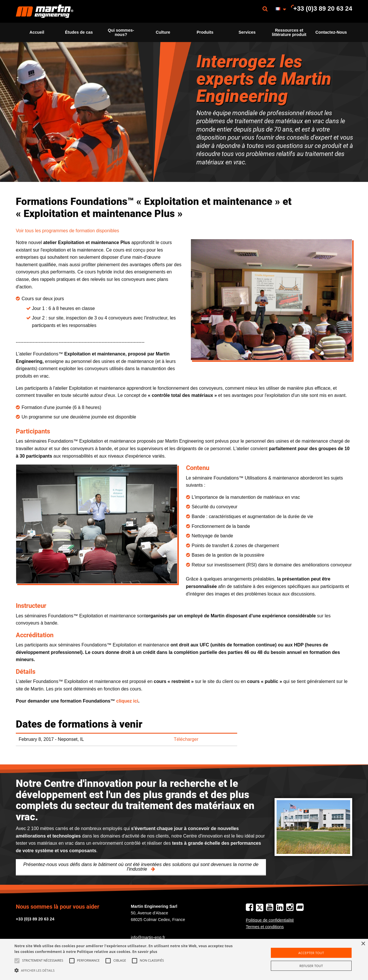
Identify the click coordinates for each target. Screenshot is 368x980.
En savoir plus (145, 952)
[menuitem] (45, 11)
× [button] (363, 944)
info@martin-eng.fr (148, 937)
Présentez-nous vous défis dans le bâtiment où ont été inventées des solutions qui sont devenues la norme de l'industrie (141, 867)
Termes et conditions (265, 927)
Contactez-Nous (331, 32)
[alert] (184, 959)
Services (247, 32)
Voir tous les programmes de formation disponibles (67, 231)
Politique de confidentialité (270, 920)
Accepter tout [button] (311, 953)
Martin (45, 11)
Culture (163, 32)
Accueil (37, 32)
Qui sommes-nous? (121, 32)
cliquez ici (127, 701)
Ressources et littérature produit (289, 32)
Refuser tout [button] (311, 966)
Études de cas (79, 32)
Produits (205, 32)
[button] (125, 970)
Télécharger (186, 739)
